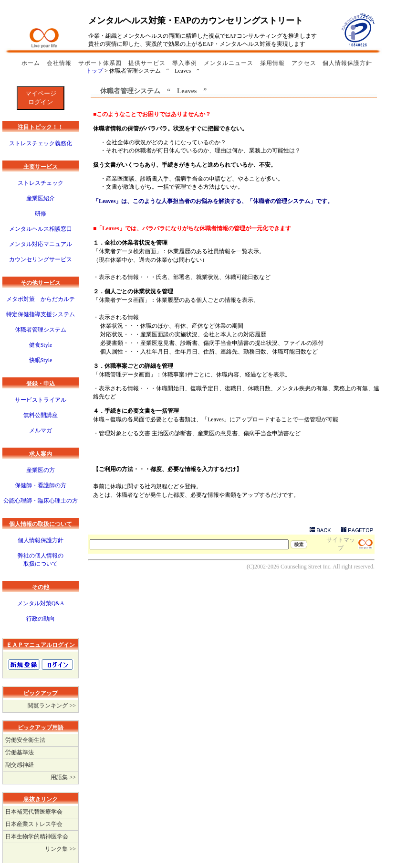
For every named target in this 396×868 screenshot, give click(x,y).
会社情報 (60, 63)
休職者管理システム (41, 330)
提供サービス (148, 63)
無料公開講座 (41, 415)
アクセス (304, 63)
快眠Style (41, 360)
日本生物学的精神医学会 (37, 836)
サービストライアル (41, 400)
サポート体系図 (101, 63)
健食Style (41, 345)
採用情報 (273, 63)
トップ (94, 71)
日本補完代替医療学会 (34, 812)
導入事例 (186, 63)
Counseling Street (301, 567)
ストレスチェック (41, 183)
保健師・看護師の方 (41, 485)
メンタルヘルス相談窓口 (41, 229)
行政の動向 (41, 619)
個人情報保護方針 (347, 63)
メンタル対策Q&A (41, 603)
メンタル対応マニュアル (41, 244)
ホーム (32, 63)
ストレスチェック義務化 (41, 143)
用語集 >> (63, 777)
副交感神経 (20, 765)
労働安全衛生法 (25, 740)
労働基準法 (20, 752)
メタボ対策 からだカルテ (41, 299)
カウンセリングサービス (41, 259)
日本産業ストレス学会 (34, 824)
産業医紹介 (41, 198)
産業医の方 (41, 470)
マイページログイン (41, 98)
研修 (41, 214)
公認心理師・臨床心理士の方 (41, 501)
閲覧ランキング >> (52, 706)
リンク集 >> (60, 849)
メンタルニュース (229, 63)
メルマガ (41, 430)
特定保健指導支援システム (41, 314)
